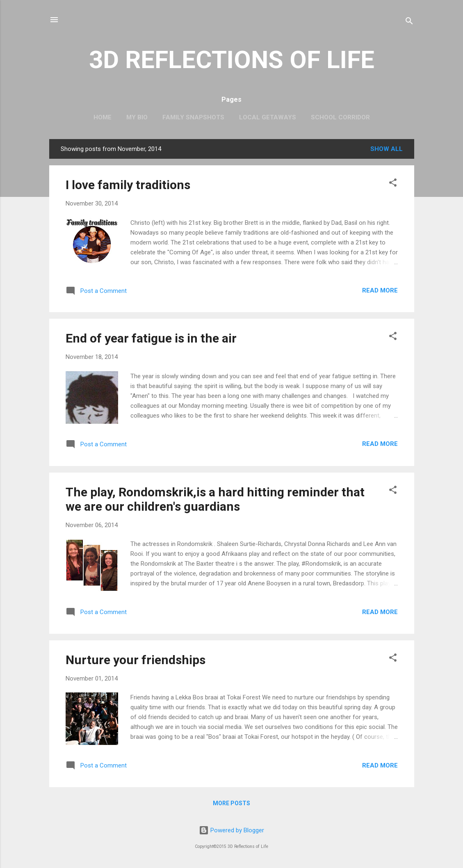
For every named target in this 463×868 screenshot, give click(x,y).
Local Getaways (268, 117)
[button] (393, 184)
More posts (231, 803)
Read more (380, 290)
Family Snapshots (193, 117)
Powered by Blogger (231, 830)
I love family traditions (128, 185)
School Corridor (340, 117)
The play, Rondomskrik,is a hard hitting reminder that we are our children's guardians (215, 499)
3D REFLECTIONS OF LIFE (232, 60)
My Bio (137, 117)
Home (103, 117)
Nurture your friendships (136, 660)
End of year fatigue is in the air (151, 338)
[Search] (409, 22)
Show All (387, 149)
